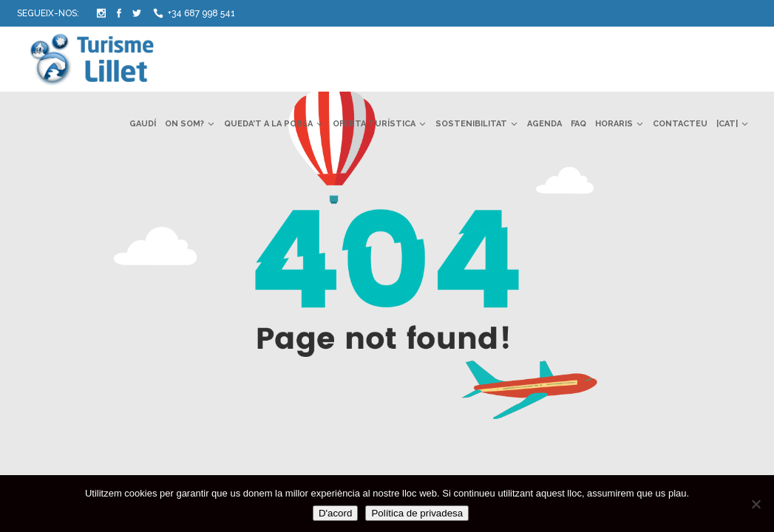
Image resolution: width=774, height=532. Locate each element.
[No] (756, 504)
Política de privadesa (417, 513)
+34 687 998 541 (201, 13)
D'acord (336, 513)
